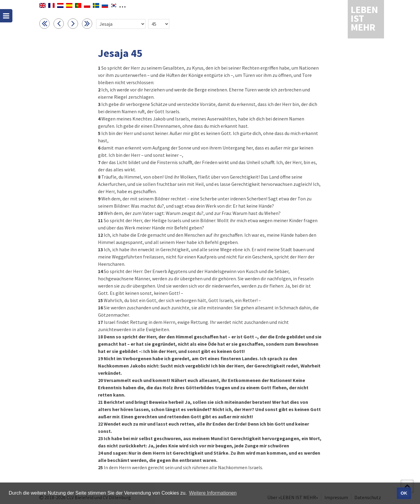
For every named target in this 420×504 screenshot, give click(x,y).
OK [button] (404, 493)
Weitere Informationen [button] (213, 493)
